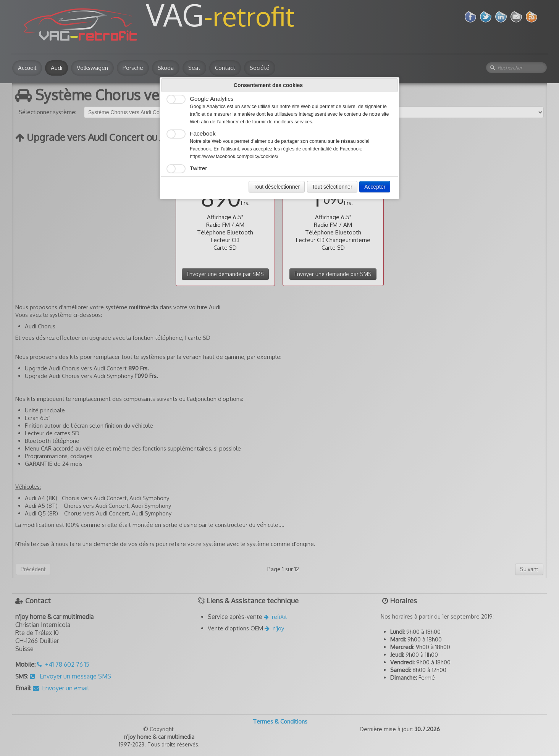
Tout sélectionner (332, 187)
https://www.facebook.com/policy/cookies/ (234, 157)
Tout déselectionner (277, 187)
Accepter (375, 187)
